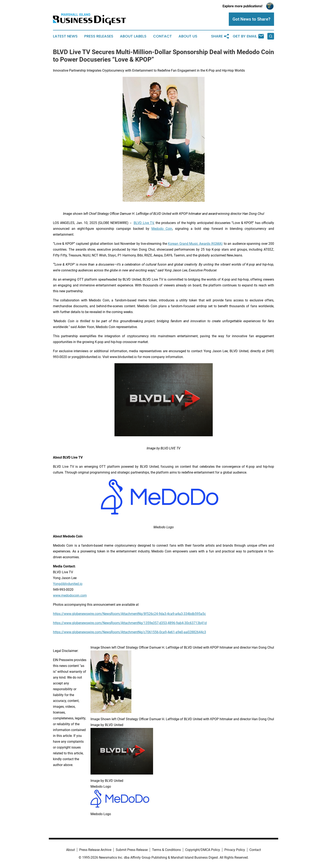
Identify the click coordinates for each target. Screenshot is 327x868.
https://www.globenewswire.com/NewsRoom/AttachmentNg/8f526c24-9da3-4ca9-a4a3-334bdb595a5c (129, 614)
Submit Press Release (132, 850)
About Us (188, 36)
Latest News (65, 36)
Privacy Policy (235, 850)
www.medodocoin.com (70, 595)
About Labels (133, 36)
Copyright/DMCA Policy (203, 850)
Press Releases (99, 36)
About (70, 850)
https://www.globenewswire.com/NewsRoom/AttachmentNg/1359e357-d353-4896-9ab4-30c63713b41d (130, 623)
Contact (162, 36)
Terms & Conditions (166, 850)
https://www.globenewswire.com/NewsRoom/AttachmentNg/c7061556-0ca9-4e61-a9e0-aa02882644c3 (130, 632)
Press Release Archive (95, 850)
